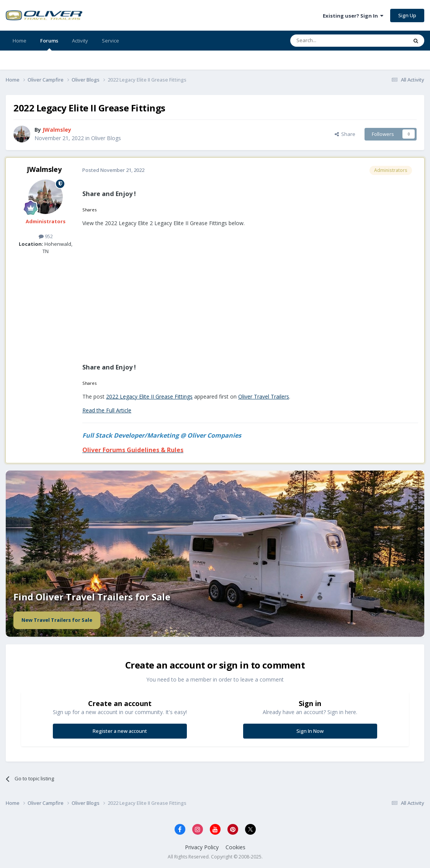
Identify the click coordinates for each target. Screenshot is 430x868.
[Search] (330, 41)
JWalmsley (44, 169)
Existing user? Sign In (353, 16)
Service (110, 41)
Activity (80, 41)
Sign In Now (310, 731)
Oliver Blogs (106, 138)
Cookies (235, 847)
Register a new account (120, 731)
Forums (49, 44)
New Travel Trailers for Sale (57, 620)
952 (46, 236)
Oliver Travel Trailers (264, 396)
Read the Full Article (107, 410)
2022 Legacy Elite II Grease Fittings (149, 396)
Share (345, 134)
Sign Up (407, 15)
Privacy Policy (202, 847)
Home (20, 41)
